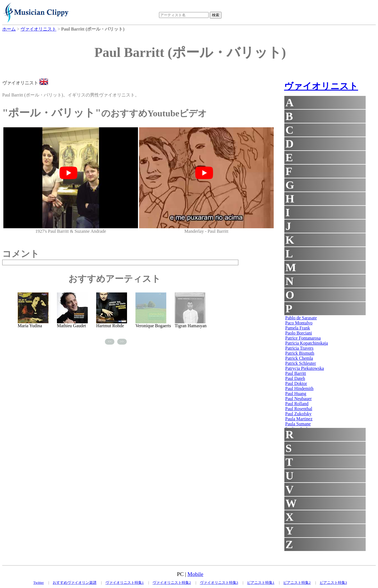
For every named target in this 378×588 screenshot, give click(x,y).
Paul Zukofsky (298, 414)
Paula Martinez (299, 419)
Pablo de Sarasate (301, 318)
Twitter (39, 583)
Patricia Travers (299, 348)
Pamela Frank (298, 328)
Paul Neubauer (299, 399)
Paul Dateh (295, 378)
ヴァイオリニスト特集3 (219, 583)
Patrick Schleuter (301, 363)
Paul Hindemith (299, 388)
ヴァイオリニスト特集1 (125, 583)
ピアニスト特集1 (261, 583)
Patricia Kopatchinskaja (306, 343)
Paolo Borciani (299, 333)
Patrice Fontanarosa (303, 338)
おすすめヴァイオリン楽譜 (75, 583)
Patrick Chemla (299, 358)
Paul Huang (296, 394)
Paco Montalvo (299, 323)
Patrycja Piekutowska (305, 368)
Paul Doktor (296, 383)
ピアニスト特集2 (297, 583)
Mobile (195, 574)
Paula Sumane (298, 424)
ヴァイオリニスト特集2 (172, 583)
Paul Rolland (297, 404)
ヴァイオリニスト (321, 86)
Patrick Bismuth (300, 353)
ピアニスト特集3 (333, 583)
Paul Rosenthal (299, 409)
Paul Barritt (296, 373)
